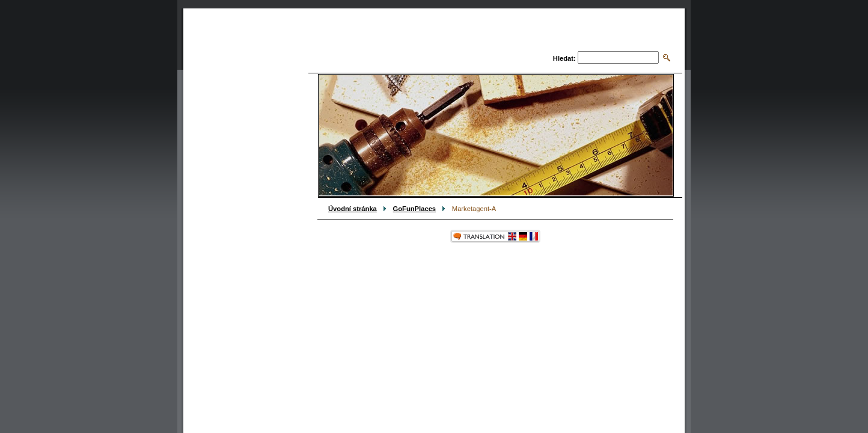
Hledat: (564, 58)
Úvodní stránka (353, 209)
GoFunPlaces (415, 209)
